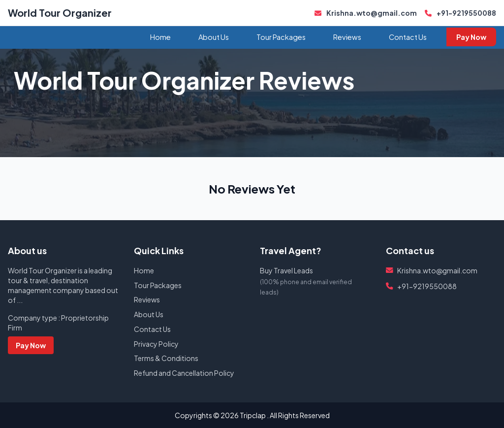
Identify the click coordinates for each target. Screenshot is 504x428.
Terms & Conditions (166, 358)
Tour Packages (281, 37)
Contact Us (408, 37)
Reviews (347, 37)
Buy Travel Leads (286, 270)
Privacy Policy (156, 344)
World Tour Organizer (60, 13)
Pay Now (471, 37)
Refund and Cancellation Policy (184, 373)
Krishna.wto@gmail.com (366, 13)
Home (160, 37)
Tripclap (253, 415)
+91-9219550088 (460, 13)
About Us (214, 37)
